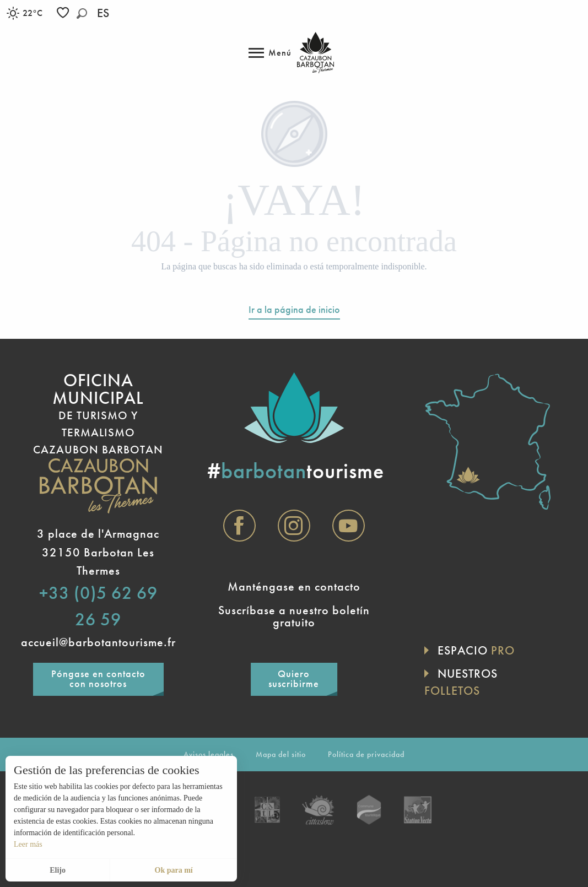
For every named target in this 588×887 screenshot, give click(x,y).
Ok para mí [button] (174, 870)
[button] (82, 13)
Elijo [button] (58, 870)
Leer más (28, 844)
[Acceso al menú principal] (270, 53)
